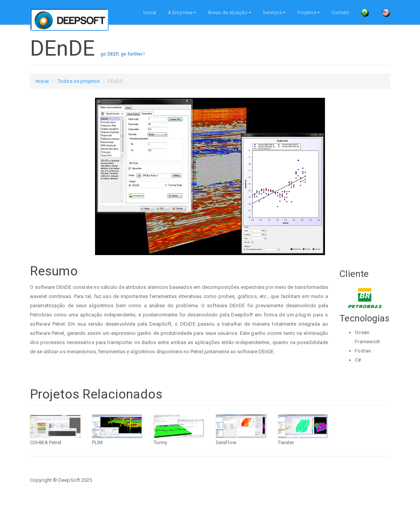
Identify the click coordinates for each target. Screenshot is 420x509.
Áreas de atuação (230, 12)
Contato (340, 12)
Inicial (150, 12)
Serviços (275, 12)
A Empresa (182, 12)
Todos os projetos (79, 81)
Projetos (309, 12)
